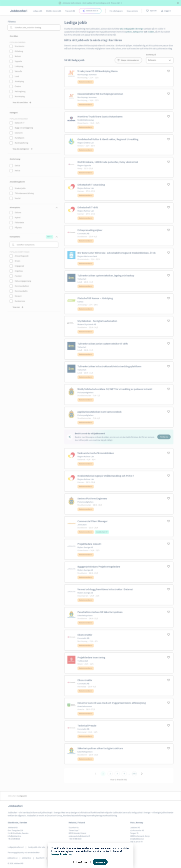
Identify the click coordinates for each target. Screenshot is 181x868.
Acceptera (100, 862)
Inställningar (82, 862)
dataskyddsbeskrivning (62, 854)
